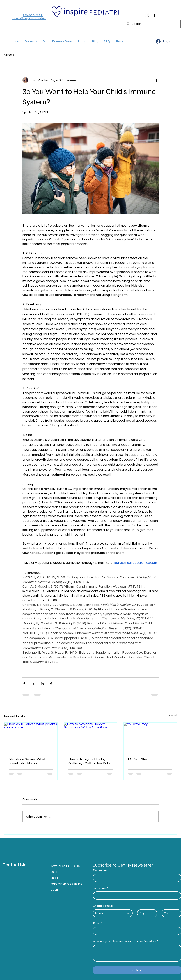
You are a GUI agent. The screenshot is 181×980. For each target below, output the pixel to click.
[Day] (146, 913)
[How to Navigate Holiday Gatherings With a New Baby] (91, 737)
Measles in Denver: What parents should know (27, 761)
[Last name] (136, 896)
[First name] (136, 878)
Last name (100, 888)
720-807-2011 (33, 15)
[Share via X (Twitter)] (33, 684)
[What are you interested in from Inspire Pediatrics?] (137, 953)
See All (173, 716)
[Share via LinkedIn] (42, 684)
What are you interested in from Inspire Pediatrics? (125, 941)
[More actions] (156, 80)
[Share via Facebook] (24, 684)
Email (97, 924)
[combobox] (113, 913)
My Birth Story (138, 759)
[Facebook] (155, 15)
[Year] (170, 913)
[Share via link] (51, 684)
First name (101, 870)
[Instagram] (147, 15)
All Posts (9, 55)
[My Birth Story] (150, 737)
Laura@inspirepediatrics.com (33, 18)
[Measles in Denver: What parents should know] (31, 737)
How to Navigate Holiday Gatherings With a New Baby (90, 761)
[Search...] (152, 24)
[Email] (136, 931)
